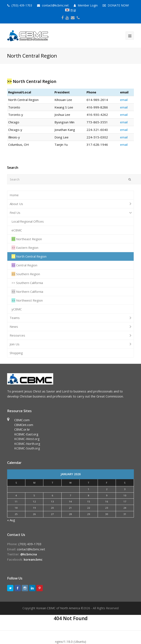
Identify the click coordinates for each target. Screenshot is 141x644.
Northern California (27, 292)
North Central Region (29, 256)
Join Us (15, 344)
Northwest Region (27, 300)
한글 (71, 10)
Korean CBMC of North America (58, 608)
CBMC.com (22, 420)
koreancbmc (33, 559)
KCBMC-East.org (26, 434)
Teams (15, 318)
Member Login (88, 5)
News (14, 327)
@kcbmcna (29, 554)
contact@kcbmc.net (56, 5)
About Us (16, 204)
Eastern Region (25, 248)
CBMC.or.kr (22, 429)
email (124, 100)
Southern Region (26, 274)
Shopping (16, 353)
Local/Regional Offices (28, 221)
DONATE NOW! (118, 5)
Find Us (15, 213)
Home (14, 195)
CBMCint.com (24, 425)
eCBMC (17, 230)
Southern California (27, 283)
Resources (17, 335)
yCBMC (17, 309)
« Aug (11, 520)
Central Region (24, 265)
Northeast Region (27, 239)
